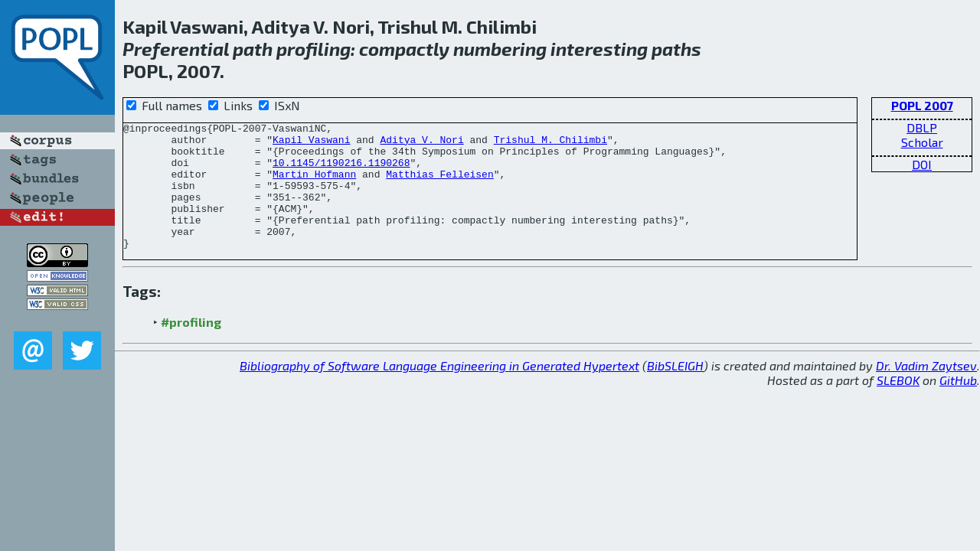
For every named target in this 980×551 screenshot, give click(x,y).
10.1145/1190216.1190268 (341, 171)
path (253, 49)
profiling (314, 49)
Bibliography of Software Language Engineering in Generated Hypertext (439, 391)
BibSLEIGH (675, 391)
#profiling (191, 347)
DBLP (922, 127)
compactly (404, 49)
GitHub (958, 405)
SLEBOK (898, 405)
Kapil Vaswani (311, 144)
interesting (599, 49)
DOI (922, 164)
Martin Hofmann (314, 185)
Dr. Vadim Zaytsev (926, 391)
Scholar (922, 142)
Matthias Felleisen (439, 185)
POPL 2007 (922, 105)
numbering (500, 49)
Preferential (176, 49)
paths (676, 49)
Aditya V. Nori (421, 144)
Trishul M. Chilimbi (550, 144)
